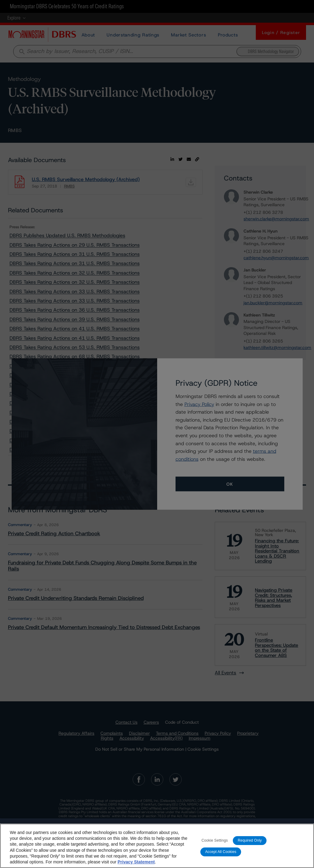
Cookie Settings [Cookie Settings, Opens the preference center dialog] (215, 845)
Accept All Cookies (221, 856)
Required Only (250, 845)
